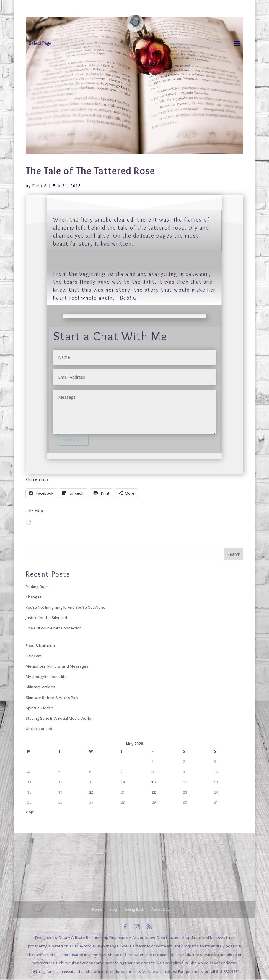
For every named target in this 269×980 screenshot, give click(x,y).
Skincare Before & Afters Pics (52, 698)
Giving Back (134, 909)
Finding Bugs (37, 587)
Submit (71, 440)
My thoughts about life (46, 677)
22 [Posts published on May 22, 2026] (154, 792)
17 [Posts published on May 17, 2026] (216, 782)
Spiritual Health (39, 708)
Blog (113, 909)
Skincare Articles (40, 687)
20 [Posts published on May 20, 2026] (91, 792)
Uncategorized (39, 729)
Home (97, 909)
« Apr (30, 812)
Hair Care (34, 656)
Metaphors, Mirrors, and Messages (57, 666)
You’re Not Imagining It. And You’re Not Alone (66, 607)
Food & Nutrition (40, 645)
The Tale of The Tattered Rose (90, 171)
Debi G (40, 186)
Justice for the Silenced (46, 618)
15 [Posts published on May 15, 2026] (154, 782)
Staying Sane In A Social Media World (58, 718)
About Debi (161, 909)
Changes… (35, 597)
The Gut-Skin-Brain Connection (54, 628)
